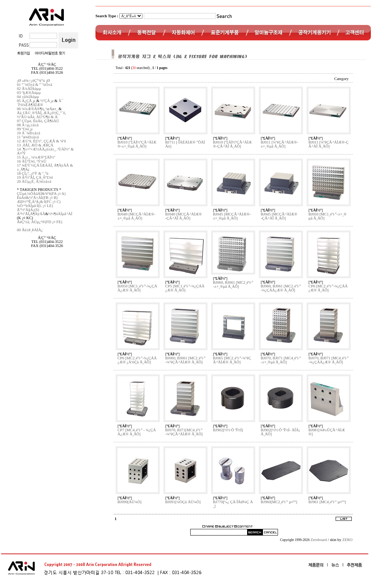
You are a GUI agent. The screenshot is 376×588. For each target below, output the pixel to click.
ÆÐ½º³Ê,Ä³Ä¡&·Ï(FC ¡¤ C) (39, 202)
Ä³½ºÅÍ (23, 214)
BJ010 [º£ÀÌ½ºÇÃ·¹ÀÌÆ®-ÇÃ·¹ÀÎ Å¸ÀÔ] (232, 144)
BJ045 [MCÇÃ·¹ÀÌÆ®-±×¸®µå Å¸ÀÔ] (232, 216)
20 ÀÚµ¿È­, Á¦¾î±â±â (34, 182)
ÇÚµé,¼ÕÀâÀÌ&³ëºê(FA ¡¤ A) (41, 194)
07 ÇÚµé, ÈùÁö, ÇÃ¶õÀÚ (38, 121)
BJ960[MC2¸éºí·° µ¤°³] (279, 502)
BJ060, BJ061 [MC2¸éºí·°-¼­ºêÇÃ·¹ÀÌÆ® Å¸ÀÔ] (185, 360)
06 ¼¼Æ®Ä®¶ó (30, 109)
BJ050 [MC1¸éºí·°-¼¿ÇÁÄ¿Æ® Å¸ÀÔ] (137, 288)
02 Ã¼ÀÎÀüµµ (29, 89)
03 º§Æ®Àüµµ (29, 93)
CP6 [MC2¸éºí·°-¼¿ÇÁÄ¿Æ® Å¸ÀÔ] (328, 288)
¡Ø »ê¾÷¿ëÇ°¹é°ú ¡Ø (33, 81)
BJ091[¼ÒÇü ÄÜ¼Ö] (183, 502)
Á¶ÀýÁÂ (38, 214)
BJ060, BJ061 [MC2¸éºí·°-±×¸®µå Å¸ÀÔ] (233, 284)
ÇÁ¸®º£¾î (44, 177)
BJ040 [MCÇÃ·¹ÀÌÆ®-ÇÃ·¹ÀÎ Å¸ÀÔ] (184, 216)
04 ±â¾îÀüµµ (28, 97)
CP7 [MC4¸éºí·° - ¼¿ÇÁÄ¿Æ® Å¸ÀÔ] (137, 432)
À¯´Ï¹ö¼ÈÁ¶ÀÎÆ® (40, 103)
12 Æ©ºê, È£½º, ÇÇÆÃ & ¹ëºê (41, 141)
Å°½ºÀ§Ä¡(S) (28, 210)
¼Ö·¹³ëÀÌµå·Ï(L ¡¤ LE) (35, 206)
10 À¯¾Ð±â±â (28, 133)
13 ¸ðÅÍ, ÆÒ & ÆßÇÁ (35, 145)
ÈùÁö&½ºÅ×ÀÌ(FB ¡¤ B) (37, 198)
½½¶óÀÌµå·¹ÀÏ (60, 214)
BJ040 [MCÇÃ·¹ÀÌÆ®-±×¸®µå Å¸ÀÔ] (136, 216)
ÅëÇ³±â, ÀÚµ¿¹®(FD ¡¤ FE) (40, 222)
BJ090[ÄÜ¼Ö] (129, 502)
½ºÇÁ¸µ (47, 101)
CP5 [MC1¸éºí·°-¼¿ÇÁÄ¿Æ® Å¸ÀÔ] (185, 288)
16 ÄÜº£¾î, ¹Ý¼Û (32, 161)
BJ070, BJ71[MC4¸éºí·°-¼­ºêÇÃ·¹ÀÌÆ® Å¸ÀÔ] (184, 432)
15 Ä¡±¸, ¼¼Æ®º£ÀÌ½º (36, 157)
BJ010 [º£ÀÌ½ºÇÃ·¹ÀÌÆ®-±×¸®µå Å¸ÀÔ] (137, 144)
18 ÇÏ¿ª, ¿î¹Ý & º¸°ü (33, 173)
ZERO (347, 540)
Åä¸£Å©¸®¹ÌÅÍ (29, 113)
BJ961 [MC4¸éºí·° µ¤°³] (327, 502)
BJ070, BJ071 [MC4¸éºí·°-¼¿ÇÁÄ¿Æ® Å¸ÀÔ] (328, 360)
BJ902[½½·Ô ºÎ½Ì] (228, 430)
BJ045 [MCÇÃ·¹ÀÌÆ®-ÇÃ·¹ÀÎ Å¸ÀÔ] (279, 216)
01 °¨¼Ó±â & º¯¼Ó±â (35, 85)
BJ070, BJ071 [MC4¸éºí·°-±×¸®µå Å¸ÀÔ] (281, 360)
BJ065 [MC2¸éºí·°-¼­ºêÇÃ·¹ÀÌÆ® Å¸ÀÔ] (232, 360)
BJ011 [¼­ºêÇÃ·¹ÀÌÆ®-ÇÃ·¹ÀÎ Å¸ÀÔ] (328, 144)
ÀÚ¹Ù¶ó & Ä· (47, 117)
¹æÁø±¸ (52, 109)
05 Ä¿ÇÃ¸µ (26, 101)
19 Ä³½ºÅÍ (26, 177)
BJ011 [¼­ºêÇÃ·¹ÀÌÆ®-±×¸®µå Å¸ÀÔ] (279, 144)
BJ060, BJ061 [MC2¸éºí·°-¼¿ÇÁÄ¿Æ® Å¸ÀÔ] (281, 288)
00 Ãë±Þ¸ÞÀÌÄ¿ (30, 230)
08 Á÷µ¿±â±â (28, 125)
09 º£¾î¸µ (25, 129)
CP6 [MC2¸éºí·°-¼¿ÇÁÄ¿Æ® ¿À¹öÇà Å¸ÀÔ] (137, 360)
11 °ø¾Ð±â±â (28, 137)
